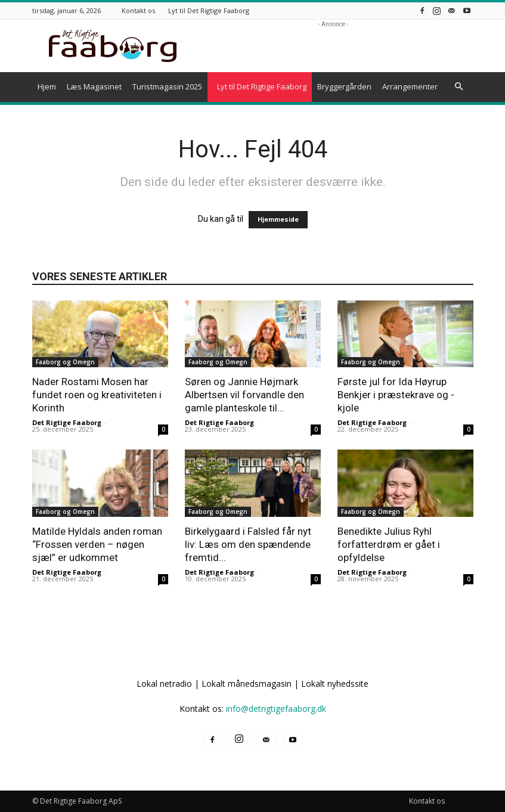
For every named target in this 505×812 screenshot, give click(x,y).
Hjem (47, 86)
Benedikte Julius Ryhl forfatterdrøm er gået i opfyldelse (389, 544)
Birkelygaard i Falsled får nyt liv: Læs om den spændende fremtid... (248, 544)
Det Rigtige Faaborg (67, 422)
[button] (459, 87)
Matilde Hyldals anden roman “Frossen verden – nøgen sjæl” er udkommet (97, 544)
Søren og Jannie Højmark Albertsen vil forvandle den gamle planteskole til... (244, 395)
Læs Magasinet (94, 86)
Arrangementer (410, 86)
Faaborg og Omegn (65, 362)
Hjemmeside (278, 220)
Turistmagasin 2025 (167, 86)
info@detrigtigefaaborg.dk (276, 709)
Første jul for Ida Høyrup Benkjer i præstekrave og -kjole (396, 395)
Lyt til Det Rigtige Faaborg (209, 10)
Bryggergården (344, 86)
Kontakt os (138, 10)
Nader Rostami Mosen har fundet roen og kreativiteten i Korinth (97, 395)
